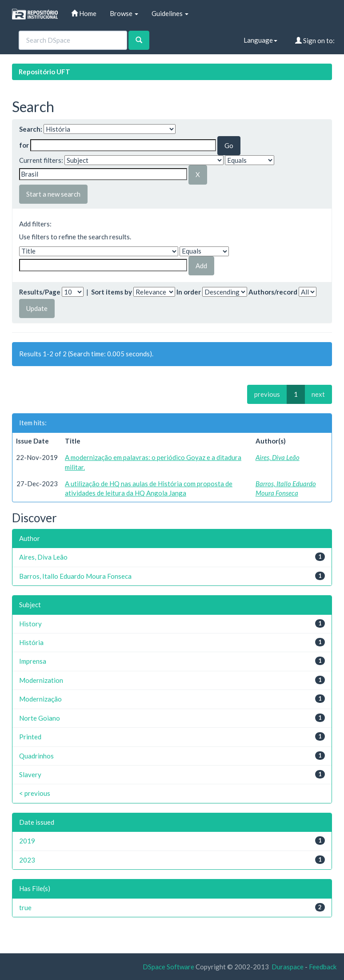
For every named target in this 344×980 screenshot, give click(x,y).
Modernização (40, 699)
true (25, 907)
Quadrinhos (36, 756)
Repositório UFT (44, 72)
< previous (35, 793)
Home (84, 13)
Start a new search (53, 194)
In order (189, 292)
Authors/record (273, 292)
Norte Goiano (40, 718)
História (31, 642)
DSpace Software (168, 967)
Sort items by (112, 292)
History (30, 624)
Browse (124, 13)
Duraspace (288, 967)
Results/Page (40, 292)
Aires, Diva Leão (278, 457)
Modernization (41, 680)
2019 (27, 841)
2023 (27, 860)
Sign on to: (315, 40)
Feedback (323, 967)
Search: (31, 129)
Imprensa (33, 661)
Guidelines (170, 13)
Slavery (30, 774)
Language (260, 40)
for (24, 145)
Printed (30, 737)
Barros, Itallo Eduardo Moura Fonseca (75, 576)
